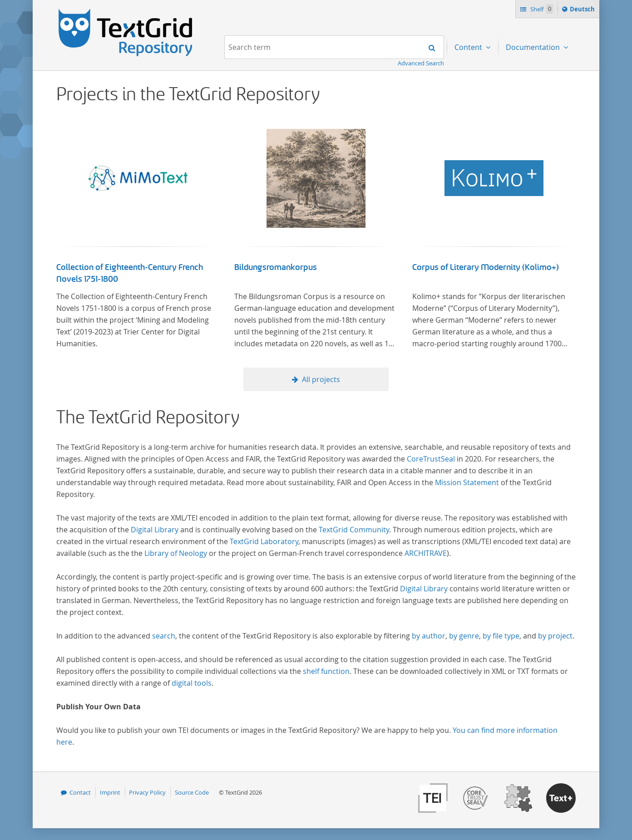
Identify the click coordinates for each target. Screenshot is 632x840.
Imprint (110, 792)
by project (555, 636)
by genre (464, 636)
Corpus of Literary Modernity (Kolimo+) (486, 267)
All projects (321, 379)
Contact (80, 792)
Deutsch (583, 10)
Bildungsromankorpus (276, 267)
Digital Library (155, 530)
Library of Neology (176, 553)
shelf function (326, 671)
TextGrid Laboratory (264, 541)
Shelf (541, 9)
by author (429, 636)
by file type (501, 636)
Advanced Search (421, 63)
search (164, 636)
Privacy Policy (147, 792)
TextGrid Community (354, 530)
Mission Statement (467, 482)
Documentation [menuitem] (534, 47)
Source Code (192, 792)
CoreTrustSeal (431, 459)
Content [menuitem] (469, 47)
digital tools (192, 683)
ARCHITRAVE (426, 553)
